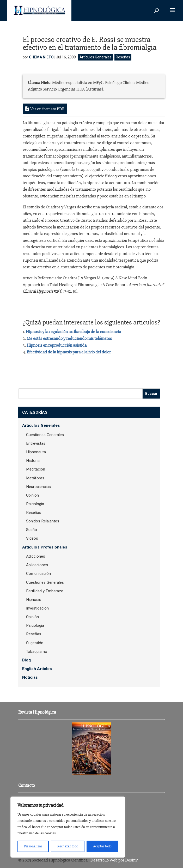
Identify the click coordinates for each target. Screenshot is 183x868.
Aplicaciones (37, 565)
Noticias (30, 677)
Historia (33, 461)
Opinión (32, 495)
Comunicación (38, 574)
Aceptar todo (102, 846)
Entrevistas (36, 443)
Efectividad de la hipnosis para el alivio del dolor (69, 352)
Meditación (36, 469)
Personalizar (33, 846)
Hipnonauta (36, 452)
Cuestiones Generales (45, 435)
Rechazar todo (68, 846)
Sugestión (35, 643)
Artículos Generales (96, 57)
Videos (32, 538)
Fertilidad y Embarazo (45, 591)
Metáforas (35, 478)
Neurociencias (38, 487)
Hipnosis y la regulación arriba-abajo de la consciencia (73, 332)
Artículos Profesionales (45, 547)
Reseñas (123, 57)
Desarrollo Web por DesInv (114, 860)
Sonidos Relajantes (43, 521)
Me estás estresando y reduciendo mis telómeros (69, 338)
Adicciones (36, 556)
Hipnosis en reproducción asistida (57, 345)
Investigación (37, 608)
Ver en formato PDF (45, 109)
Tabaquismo (37, 652)
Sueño (32, 530)
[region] (68, 827)
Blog (26, 660)
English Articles (37, 669)
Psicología (35, 504)
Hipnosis (34, 600)
